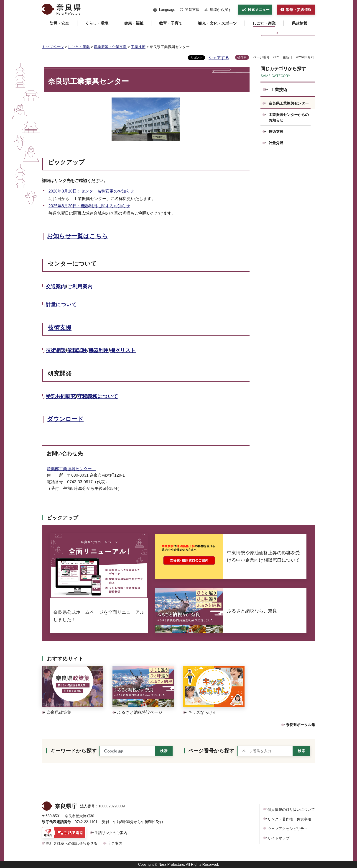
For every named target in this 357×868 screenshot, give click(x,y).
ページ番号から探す (211, 751)
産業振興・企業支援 (110, 47)
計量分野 (276, 143)
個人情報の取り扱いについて (291, 810)
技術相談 (56, 350)
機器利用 (99, 350)
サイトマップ (278, 838)
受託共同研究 (61, 396)
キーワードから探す (74, 751)
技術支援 (60, 328)
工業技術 (138, 47)
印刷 (244, 57)
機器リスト (123, 350)
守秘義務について (98, 396)
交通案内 (56, 286)
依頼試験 (77, 350)
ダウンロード (65, 419)
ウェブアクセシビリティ (288, 829)
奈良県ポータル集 (301, 725)
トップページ (53, 47)
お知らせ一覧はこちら (77, 236)
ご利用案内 (80, 286)
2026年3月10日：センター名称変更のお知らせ (91, 191)
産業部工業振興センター (71, 469)
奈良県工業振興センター (289, 103)
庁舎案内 (115, 844)
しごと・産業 (79, 47)
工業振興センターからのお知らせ (289, 117)
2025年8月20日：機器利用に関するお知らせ (89, 206)
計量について (61, 304)
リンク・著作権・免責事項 (289, 819)
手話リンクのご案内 (111, 833)
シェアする (219, 58)
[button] (164, 10)
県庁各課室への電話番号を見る (72, 844)
